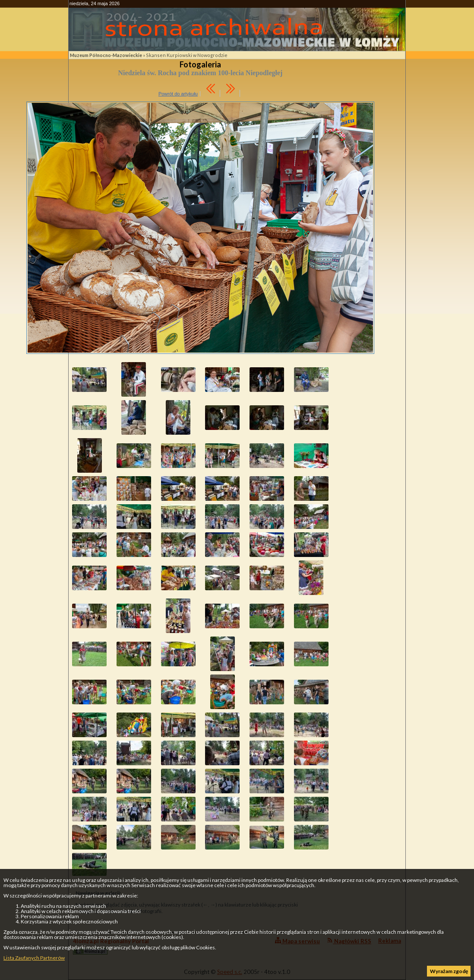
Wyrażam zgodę (449, 971)
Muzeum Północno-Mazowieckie (106, 55)
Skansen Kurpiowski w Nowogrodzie (187, 55)
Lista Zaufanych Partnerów (34, 958)
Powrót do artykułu (178, 94)
